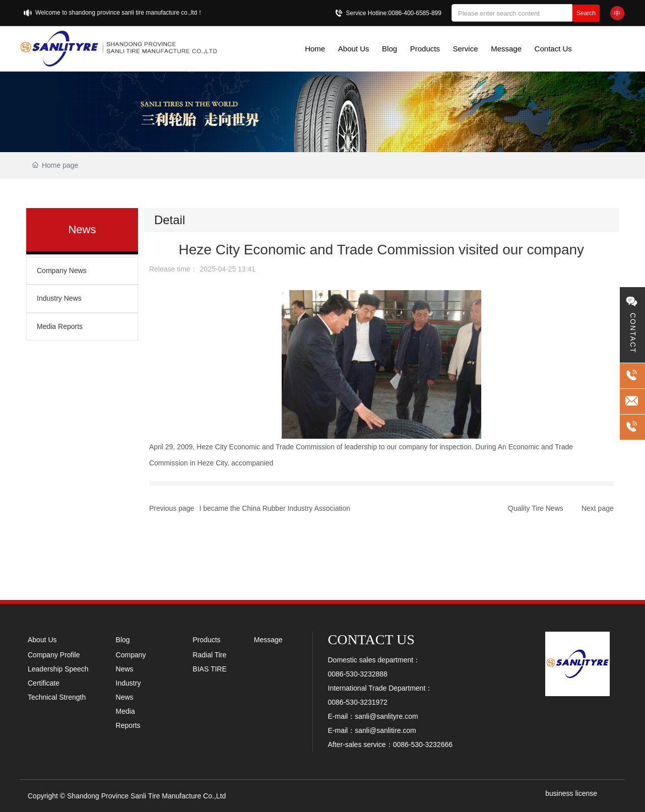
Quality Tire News (536, 508)
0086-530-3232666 (423, 745)
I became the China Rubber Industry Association (275, 508)
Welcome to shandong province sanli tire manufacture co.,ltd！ (119, 13)
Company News (62, 270)
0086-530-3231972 (358, 702)
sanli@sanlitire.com (385, 730)
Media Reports (60, 326)
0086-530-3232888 (358, 674)
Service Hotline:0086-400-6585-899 (394, 13)
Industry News (59, 298)
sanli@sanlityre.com (386, 716)
